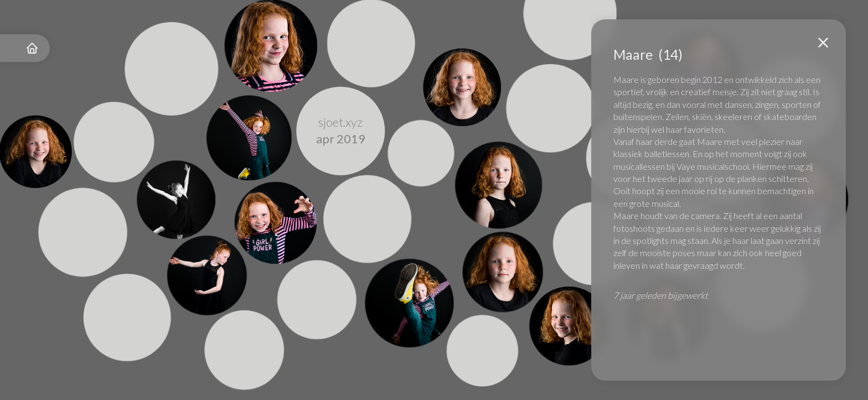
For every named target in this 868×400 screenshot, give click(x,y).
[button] (823, 43)
